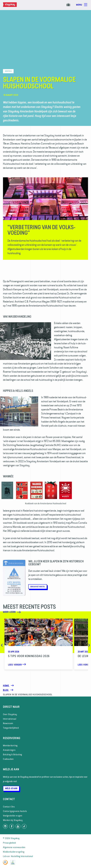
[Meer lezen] (37, 612)
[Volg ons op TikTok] (24, 826)
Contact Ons (9, 807)
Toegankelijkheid (11, 728)
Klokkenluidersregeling (14, 852)
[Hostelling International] (6, 864)
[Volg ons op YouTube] (18, 826)
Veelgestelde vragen (13, 816)
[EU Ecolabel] (14, 864)
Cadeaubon (8, 759)
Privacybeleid (9, 843)
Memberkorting (10, 745)
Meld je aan (11, 788)
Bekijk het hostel (38, 587)
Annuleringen (9, 750)
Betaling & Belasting (13, 754)
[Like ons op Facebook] (12, 826)
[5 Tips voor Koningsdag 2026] (39, 644)
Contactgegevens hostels (15, 811)
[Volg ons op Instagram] (5, 826)
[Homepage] (13, 6)
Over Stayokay (10, 714)
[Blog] (6, 690)
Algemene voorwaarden (14, 847)
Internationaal (10, 719)
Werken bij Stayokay (13, 820)
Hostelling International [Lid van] (22, 856)
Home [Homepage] (6, 686)
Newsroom (8, 723)
